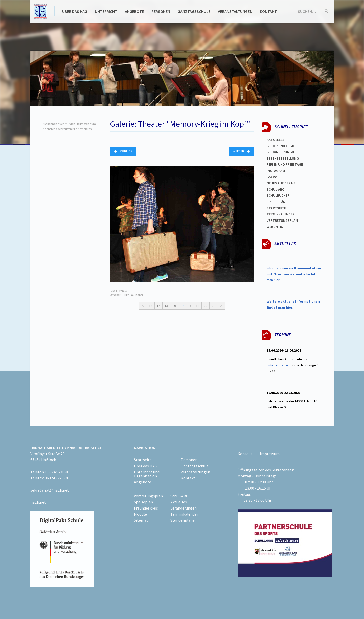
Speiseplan (143, 502)
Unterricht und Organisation (147, 474)
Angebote (134, 11)
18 (190, 306)
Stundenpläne (183, 520)
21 (213, 306)
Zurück (123, 151)
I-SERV (272, 177)
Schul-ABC (179, 496)
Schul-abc (275, 189)
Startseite (276, 208)
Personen (161, 11)
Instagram (276, 171)
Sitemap (141, 520)
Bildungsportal (281, 152)
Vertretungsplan (282, 220)
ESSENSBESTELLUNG (283, 158)
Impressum (270, 454)
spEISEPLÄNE (277, 202)
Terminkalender (281, 214)
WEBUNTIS (275, 227)
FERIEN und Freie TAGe (285, 164)
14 (158, 306)
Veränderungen (184, 508)
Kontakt (268, 11)
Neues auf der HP (281, 183)
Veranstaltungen (235, 11)
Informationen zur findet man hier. (294, 274)
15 (166, 306)
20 (206, 306)
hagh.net (38, 502)
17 (182, 306)
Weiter (241, 151)
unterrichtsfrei (278, 365)
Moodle (140, 514)
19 (198, 306)
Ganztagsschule (194, 11)
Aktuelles (276, 140)
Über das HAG (75, 11)
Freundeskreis (146, 508)
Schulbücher (278, 195)
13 (151, 306)
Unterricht (106, 11)
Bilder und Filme (281, 146)
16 (174, 306)
